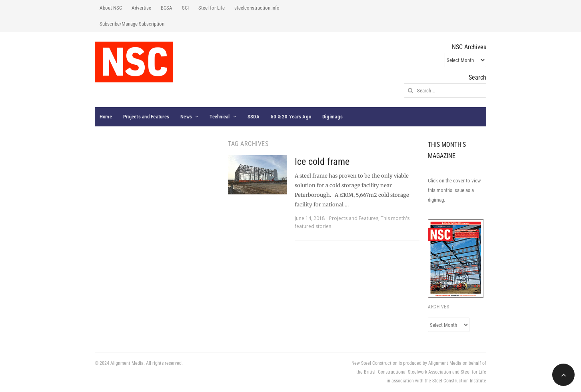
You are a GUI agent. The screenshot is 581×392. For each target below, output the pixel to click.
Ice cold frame (322, 162)
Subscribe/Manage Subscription (132, 24)
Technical (220, 117)
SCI (185, 8)
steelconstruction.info (257, 8)
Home (106, 117)
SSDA (254, 117)
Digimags (332, 117)
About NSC (111, 8)
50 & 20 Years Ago (291, 117)
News (186, 117)
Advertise (141, 8)
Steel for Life (212, 8)
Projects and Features (146, 117)
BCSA (167, 8)
